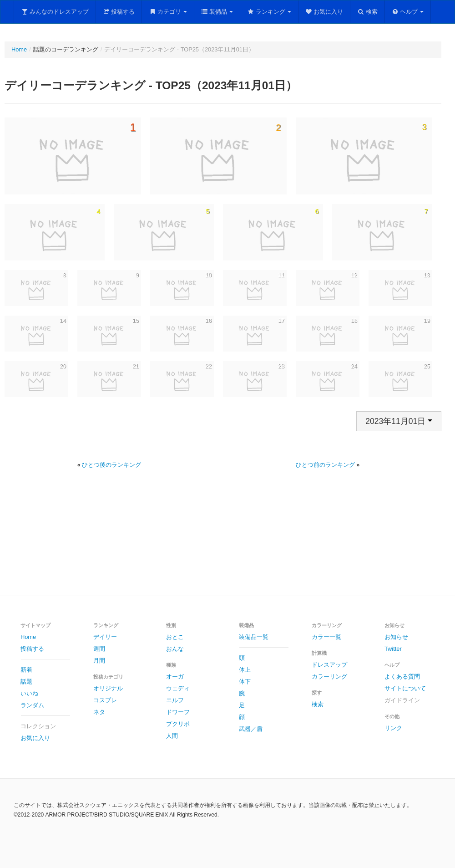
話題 (26, 682)
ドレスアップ (329, 665)
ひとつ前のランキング (325, 465)
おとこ (175, 637)
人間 (172, 736)
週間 (99, 649)
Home (19, 49)
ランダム (32, 705)
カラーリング (329, 677)
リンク (393, 728)
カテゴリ (168, 12)
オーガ (175, 677)
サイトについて (405, 688)
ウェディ (178, 688)
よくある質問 (402, 677)
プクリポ (178, 724)
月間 (99, 661)
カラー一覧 (326, 637)
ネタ (99, 712)
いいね (29, 693)
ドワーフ (178, 712)
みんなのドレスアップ (55, 12)
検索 (367, 12)
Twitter (393, 649)
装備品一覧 (254, 637)
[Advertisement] (227, 543)
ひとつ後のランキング (111, 465)
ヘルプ (408, 12)
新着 (26, 670)
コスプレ (105, 700)
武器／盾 (251, 729)
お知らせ (396, 637)
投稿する (119, 12)
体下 (245, 682)
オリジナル (108, 688)
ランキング (269, 12)
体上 (245, 670)
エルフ (175, 700)
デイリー (105, 637)
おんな (175, 649)
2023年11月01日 (399, 421)
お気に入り (324, 12)
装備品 (217, 12)
